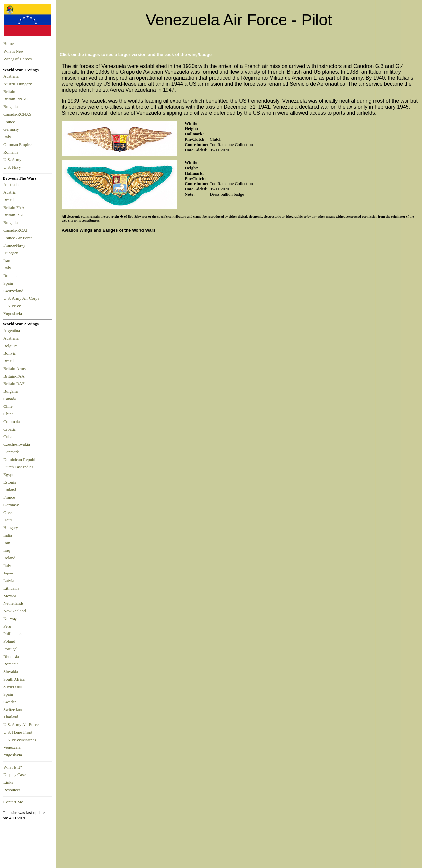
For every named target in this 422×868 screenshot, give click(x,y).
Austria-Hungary (19, 84)
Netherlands (14, 603)
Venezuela (12, 747)
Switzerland (14, 291)
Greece (9, 513)
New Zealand (15, 611)
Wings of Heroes (17, 59)
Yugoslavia (13, 314)
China (8, 414)
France (10, 122)
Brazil (10, 200)
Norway (10, 619)
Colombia (12, 422)
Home (8, 44)
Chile (8, 406)
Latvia (9, 581)
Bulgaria (12, 107)
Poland (9, 641)
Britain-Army (15, 369)
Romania (12, 152)
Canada (10, 399)
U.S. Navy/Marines (20, 740)
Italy (8, 137)
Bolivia (10, 353)
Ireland (9, 558)
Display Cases (15, 775)
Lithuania (11, 588)
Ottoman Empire (18, 145)
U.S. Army (13, 160)
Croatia (10, 429)
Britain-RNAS (16, 99)
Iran (8, 261)
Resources (12, 790)
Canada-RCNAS (18, 114)
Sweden (10, 702)
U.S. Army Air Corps (22, 298)
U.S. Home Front (18, 732)
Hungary (12, 253)
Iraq (7, 550)
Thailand (11, 717)
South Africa (14, 679)
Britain (10, 92)
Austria (11, 192)
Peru (7, 626)
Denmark (11, 452)
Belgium (11, 346)
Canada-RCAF (17, 230)
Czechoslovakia (17, 444)
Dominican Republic (21, 460)
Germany (12, 129)
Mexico (10, 596)
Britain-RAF (15, 215)
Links (8, 782)
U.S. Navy (13, 167)
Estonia (10, 482)
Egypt (8, 475)
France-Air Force (19, 238)
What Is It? (13, 767)
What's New (14, 51)
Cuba (8, 437)
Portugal (10, 649)
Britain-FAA (15, 208)
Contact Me (13, 802)
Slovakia (11, 672)
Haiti (8, 520)
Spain (8, 283)
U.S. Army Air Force (21, 725)
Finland (10, 490)
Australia (12, 76)
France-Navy (15, 245)
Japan (8, 573)
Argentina (12, 331)
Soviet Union (15, 687)
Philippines (13, 634)
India (8, 535)
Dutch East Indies (18, 467)
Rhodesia (11, 657)
